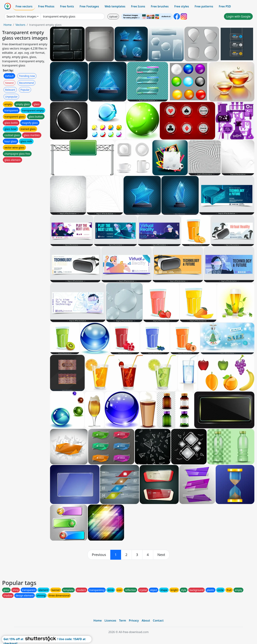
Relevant (10, 90)
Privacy (134, 620)
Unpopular (11, 97)
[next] (161, 555)
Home (8, 25)
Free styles (182, 6)
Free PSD (225, 6)
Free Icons (138, 6)
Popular (25, 90)
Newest (9, 83)
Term (122, 620)
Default (9, 76)
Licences (110, 620)
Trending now (27, 76)
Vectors (20, 25)
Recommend (26, 83)
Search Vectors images (21, 16)
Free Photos (46, 6)
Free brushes (160, 6)
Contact (158, 620)
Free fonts (67, 6)
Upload (113, 17)
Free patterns (204, 6)
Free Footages (89, 6)
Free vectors (24, 6)
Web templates (115, 6)
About (146, 620)
